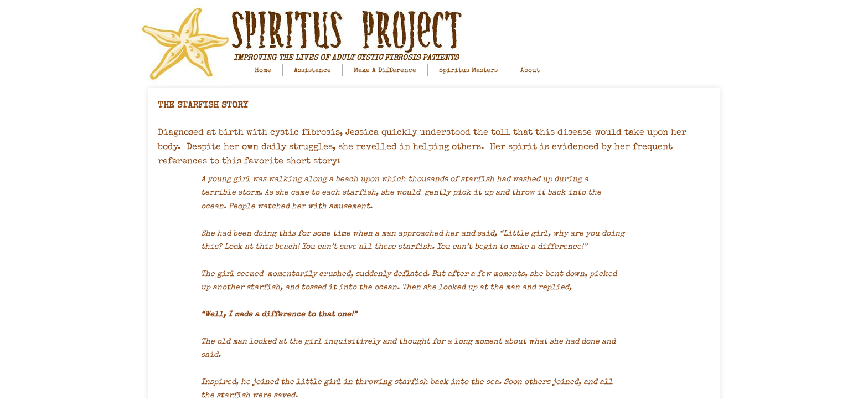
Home (263, 71)
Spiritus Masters (468, 71)
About (530, 71)
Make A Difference (385, 71)
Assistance (312, 71)
